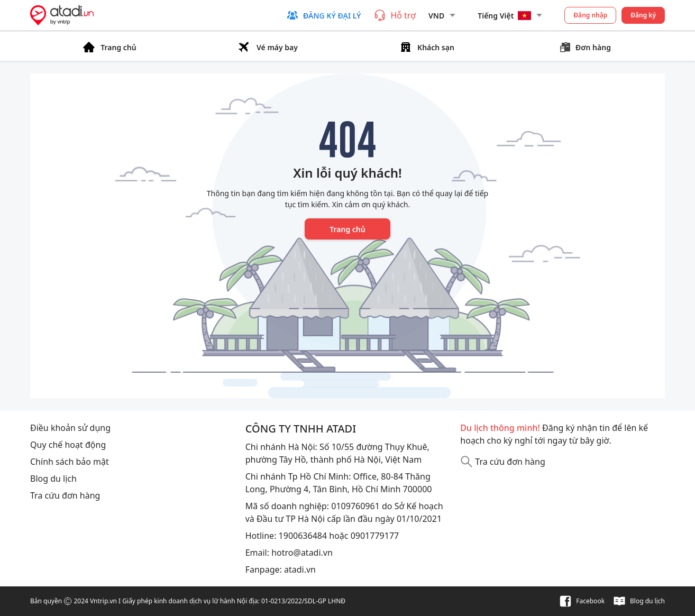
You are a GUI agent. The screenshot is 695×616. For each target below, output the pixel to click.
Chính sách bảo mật (70, 462)
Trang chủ (347, 229)
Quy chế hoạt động (68, 445)
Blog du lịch (53, 479)
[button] (323, 15)
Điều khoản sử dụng (70, 428)
